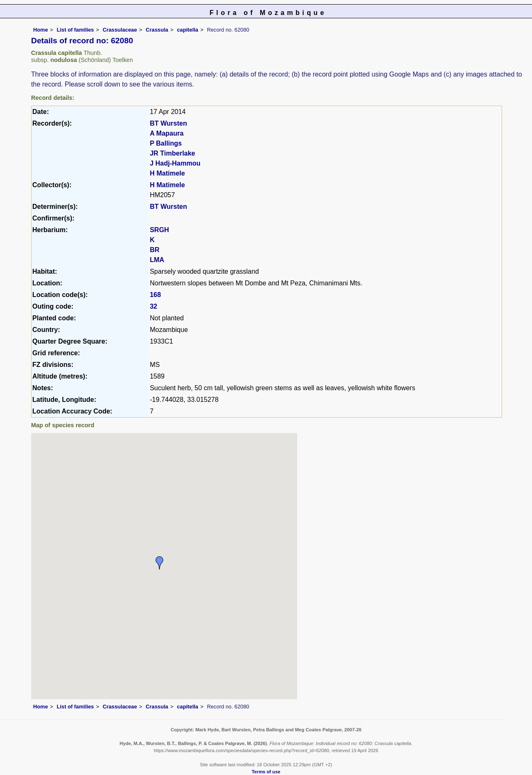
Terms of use (266, 772)
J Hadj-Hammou (175, 163)
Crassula (157, 30)
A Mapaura (166, 133)
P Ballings (166, 143)
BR (154, 250)
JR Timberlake (172, 153)
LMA (157, 260)
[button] (160, 563)
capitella (188, 30)
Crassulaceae (120, 30)
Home (41, 30)
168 (155, 295)
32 (153, 306)
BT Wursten (168, 123)
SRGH (159, 230)
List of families (75, 30)
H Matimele (167, 173)
